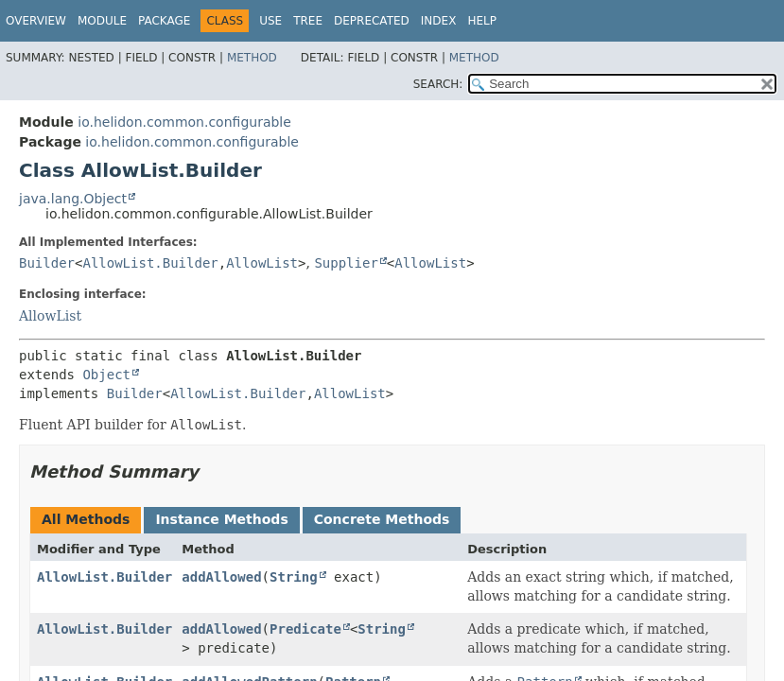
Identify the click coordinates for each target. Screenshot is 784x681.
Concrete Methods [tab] (382, 519)
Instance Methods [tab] (221, 519)
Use (270, 21)
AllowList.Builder (150, 263)
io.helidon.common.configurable (184, 122)
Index (439, 21)
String (294, 577)
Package (164, 21)
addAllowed (221, 577)
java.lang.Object (73, 199)
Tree (308, 21)
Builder (47, 263)
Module (102, 21)
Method (252, 58)
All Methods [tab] (86, 519)
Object (106, 375)
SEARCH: (438, 84)
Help (482, 21)
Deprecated (372, 21)
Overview (36, 21)
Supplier (346, 263)
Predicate (305, 629)
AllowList (262, 263)
